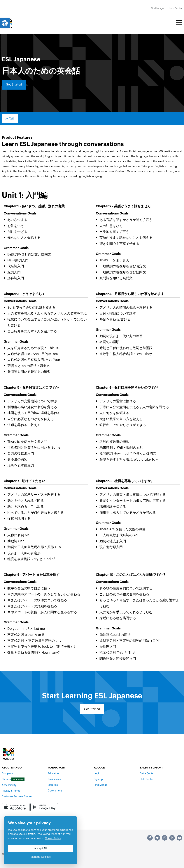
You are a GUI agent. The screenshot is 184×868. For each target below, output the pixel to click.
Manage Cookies (41, 857)
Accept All (41, 849)
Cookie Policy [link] (53, 838)
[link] (5, 23)
